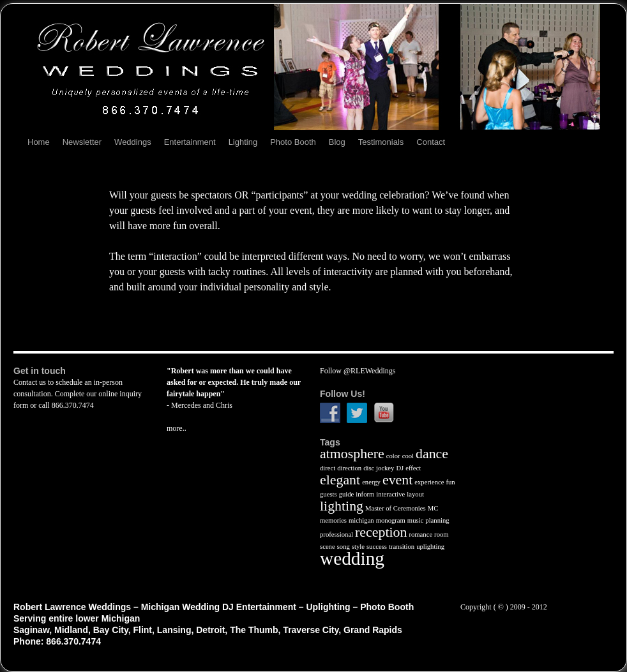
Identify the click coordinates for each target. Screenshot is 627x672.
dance (432, 454)
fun (450, 482)
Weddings (133, 142)
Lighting (243, 142)
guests (329, 494)
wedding (352, 558)
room (442, 534)
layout (415, 494)
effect (413, 468)
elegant (340, 480)
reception (381, 532)
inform (365, 494)
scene (328, 547)
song (344, 547)
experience (429, 482)
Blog (337, 142)
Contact (431, 142)
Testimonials (381, 142)
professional (336, 534)
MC (433, 508)
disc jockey (379, 468)
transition (402, 547)
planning (437, 520)
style (358, 547)
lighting (342, 506)
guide (347, 494)
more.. (177, 428)
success (377, 547)
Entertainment (190, 142)
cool (408, 456)
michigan (361, 520)
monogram (391, 520)
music (415, 520)
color (393, 456)
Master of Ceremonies (396, 508)
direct (328, 468)
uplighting (430, 547)
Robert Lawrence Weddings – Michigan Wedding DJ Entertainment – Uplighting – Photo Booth (214, 607)
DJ (400, 468)
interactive (390, 494)
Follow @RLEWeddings (358, 371)
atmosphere (352, 454)
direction (349, 468)
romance (420, 534)
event (397, 480)
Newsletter (82, 142)
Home (39, 142)
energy (371, 482)
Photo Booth (293, 142)
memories (333, 520)
